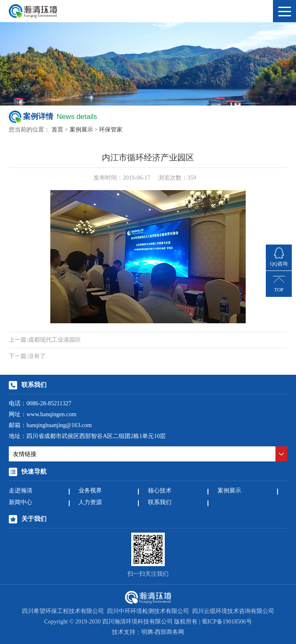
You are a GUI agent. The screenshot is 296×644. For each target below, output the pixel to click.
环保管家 (111, 130)
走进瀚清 (21, 491)
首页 (57, 130)
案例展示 (81, 130)
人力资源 (90, 503)
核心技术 (160, 491)
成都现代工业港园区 (45, 340)
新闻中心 (21, 503)
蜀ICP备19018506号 (227, 622)
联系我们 (160, 503)
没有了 (27, 357)
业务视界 (90, 491)
